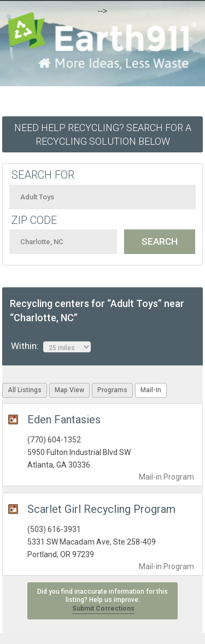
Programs (112, 390)
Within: (51, 346)
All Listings (25, 390)
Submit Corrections (103, 608)
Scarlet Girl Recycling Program (101, 509)
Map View (69, 390)
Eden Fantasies (64, 420)
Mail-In (151, 390)
